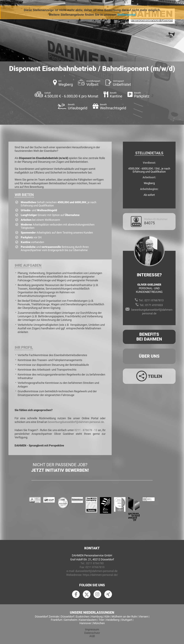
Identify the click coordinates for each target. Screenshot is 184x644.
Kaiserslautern (88, 620)
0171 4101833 (154, 305)
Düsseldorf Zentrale (47, 617)
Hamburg (97, 617)
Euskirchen (83, 617)
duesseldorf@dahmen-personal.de (96, 571)
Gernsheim (71, 620)
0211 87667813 (154, 300)
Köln (107, 617)
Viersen (143, 617)
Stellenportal (127, 15)
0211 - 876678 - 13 (86, 430)
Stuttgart (127, 620)
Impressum (92, 629)
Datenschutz (92, 633)
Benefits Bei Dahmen (149, 337)
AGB (92, 636)
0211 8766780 (95, 563)
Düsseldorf (67, 617)
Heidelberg (113, 620)
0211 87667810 (95, 567)
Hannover (85, 623)
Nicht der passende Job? (60, 468)
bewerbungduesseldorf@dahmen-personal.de (76, 422)
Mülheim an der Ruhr (124, 617)
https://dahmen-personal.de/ (100, 575)
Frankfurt (56, 620)
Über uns (149, 356)
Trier (101, 620)
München (99, 623)
